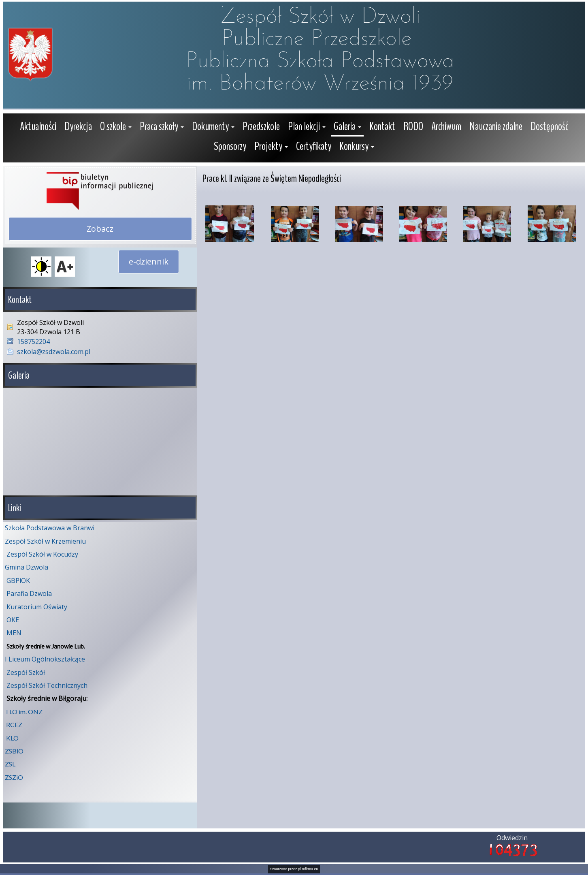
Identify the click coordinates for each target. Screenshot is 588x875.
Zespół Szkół (26, 672)
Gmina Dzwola (27, 567)
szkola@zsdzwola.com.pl (54, 352)
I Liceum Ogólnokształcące (45, 659)
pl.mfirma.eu (308, 869)
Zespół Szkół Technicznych (47, 685)
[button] (116, 127)
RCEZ (14, 725)
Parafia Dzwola (29, 593)
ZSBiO (14, 751)
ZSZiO (14, 777)
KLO (12, 738)
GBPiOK (18, 580)
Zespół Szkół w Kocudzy (42, 554)
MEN (14, 633)
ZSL (10, 764)
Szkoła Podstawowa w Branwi (50, 528)
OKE (13, 620)
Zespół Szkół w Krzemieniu (45, 541)
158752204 (33, 341)
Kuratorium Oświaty (37, 607)
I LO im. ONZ (24, 712)
